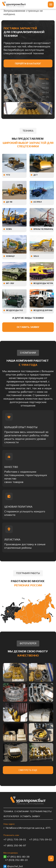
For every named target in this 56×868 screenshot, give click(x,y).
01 (47, 79)
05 (47, 97)
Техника (8, 811)
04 (47, 92)
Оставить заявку (28, 327)
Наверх (51, 858)
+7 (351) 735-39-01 (15, 839)
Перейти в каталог (28, 63)
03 (47, 88)
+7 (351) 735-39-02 (40, 839)
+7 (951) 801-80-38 (18, 857)
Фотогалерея (11, 816)
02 (47, 83)
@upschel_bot (15, 866)
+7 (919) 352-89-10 (16, 860)
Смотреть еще (28, 770)
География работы (41, 811)
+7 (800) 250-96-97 (15, 845)
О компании (22, 811)
